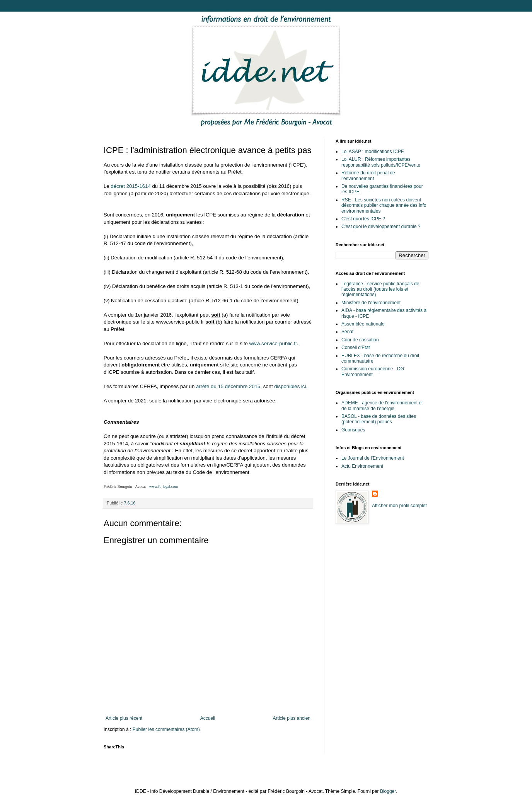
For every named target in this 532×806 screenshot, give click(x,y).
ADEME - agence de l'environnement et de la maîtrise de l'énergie (382, 406)
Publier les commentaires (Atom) (166, 729)
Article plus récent (124, 718)
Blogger (388, 791)
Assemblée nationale (363, 324)
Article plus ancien (292, 718)
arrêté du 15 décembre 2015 (228, 386)
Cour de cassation (360, 340)
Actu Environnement (362, 466)
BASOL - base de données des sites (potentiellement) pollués (379, 419)
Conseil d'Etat (356, 348)
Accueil (208, 718)
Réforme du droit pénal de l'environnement (368, 176)
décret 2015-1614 (130, 186)
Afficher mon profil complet (399, 506)
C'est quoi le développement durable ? (381, 227)
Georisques (353, 430)
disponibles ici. (291, 386)
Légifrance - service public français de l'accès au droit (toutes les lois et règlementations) (380, 289)
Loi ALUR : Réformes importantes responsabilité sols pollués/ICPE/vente (381, 162)
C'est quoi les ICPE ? (363, 219)
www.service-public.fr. (274, 343)
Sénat (347, 332)
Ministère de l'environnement (371, 303)
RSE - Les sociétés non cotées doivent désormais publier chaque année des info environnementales (384, 205)
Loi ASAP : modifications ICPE (373, 152)
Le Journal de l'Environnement (373, 458)
